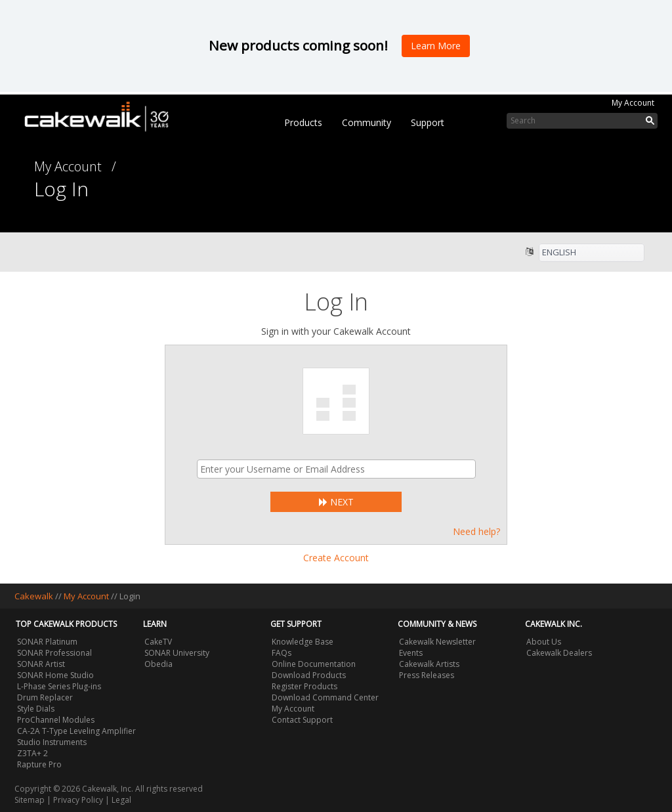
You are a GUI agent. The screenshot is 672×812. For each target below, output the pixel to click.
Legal (121, 800)
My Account (633, 103)
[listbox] (592, 253)
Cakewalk (34, 596)
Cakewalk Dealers (559, 653)
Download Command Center (325, 697)
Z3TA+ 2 (32, 753)
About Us (544, 642)
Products (303, 122)
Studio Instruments (52, 742)
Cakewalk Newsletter (437, 642)
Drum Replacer (45, 697)
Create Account (336, 558)
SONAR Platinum (47, 642)
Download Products (309, 675)
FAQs (282, 653)
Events (411, 653)
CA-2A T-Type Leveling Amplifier (76, 731)
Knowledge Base (303, 642)
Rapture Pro (39, 764)
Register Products (304, 686)
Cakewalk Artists (429, 664)
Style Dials (36, 709)
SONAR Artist (41, 664)
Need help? (476, 531)
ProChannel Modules (56, 720)
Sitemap (30, 800)
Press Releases (427, 675)
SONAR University (177, 653)
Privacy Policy (78, 800)
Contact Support (302, 720)
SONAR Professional (54, 653)
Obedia (158, 664)
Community (367, 122)
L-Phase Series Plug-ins (59, 686)
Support (428, 122)
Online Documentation (314, 664)
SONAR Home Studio (55, 675)
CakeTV (158, 642)
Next (336, 502)
